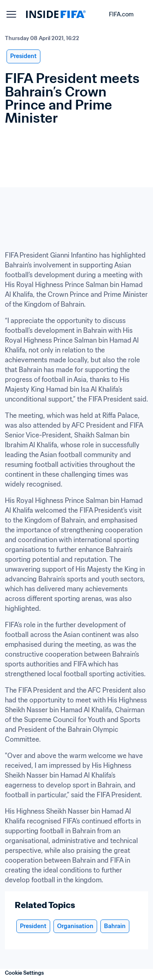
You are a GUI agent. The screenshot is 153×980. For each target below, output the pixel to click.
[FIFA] (56, 14)
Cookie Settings (24, 973)
